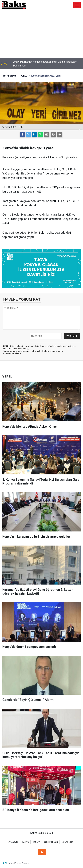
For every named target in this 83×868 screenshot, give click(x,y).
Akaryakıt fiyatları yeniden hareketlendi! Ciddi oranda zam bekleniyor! (45, 64)
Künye (26, 842)
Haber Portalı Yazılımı (19, 863)
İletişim (36, 842)
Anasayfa (13, 842)
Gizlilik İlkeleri (51, 842)
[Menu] (77, 5)
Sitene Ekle (67, 842)
